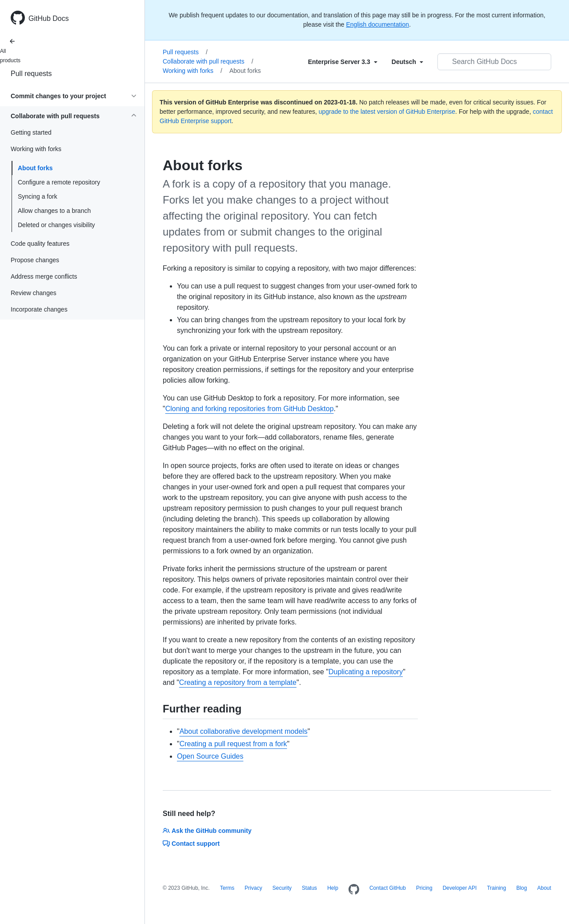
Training (496, 888)
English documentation (377, 24)
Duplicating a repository (366, 672)
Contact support (191, 844)
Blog (521, 888)
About (544, 888)
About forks (35, 168)
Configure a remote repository (59, 182)
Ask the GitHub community (207, 831)
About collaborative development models (244, 731)
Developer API (460, 888)
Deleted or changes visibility (56, 225)
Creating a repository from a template (238, 682)
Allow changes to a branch (54, 211)
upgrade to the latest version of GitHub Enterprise (387, 112)
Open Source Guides (210, 756)
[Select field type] (343, 62)
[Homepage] (354, 890)
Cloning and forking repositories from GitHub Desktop (250, 409)
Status (309, 888)
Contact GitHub (388, 888)
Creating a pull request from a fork (233, 744)
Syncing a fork (38, 196)
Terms (227, 888)
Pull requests (31, 74)
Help (333, 888)
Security (282, 888)
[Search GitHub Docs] (494, 62)
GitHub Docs (49, 18)
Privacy (253, 888)
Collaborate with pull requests (208, 61)
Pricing (424, 888)
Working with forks (192, 71)
